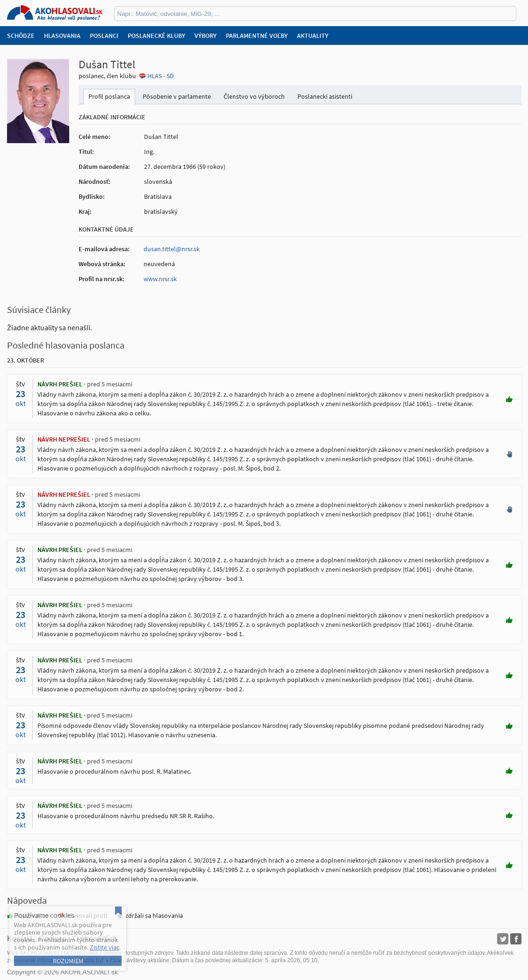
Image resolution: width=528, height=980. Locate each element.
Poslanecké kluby (156, 36)
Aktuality (313, 36)
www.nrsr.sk (160, 279)
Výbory (206, 36)
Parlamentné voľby (257, 36)
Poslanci (104, 36)
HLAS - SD (161, 76)
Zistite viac (105, 947)
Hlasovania (62, 36)
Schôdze (21, 36)
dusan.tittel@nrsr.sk (172, 249)
